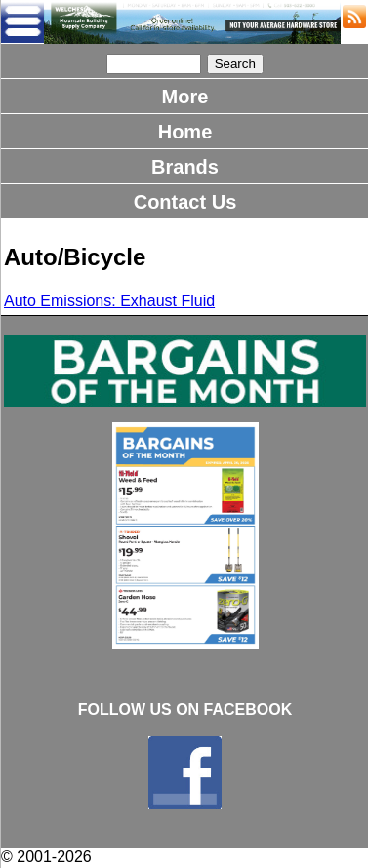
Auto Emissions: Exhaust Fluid (109, 301)
